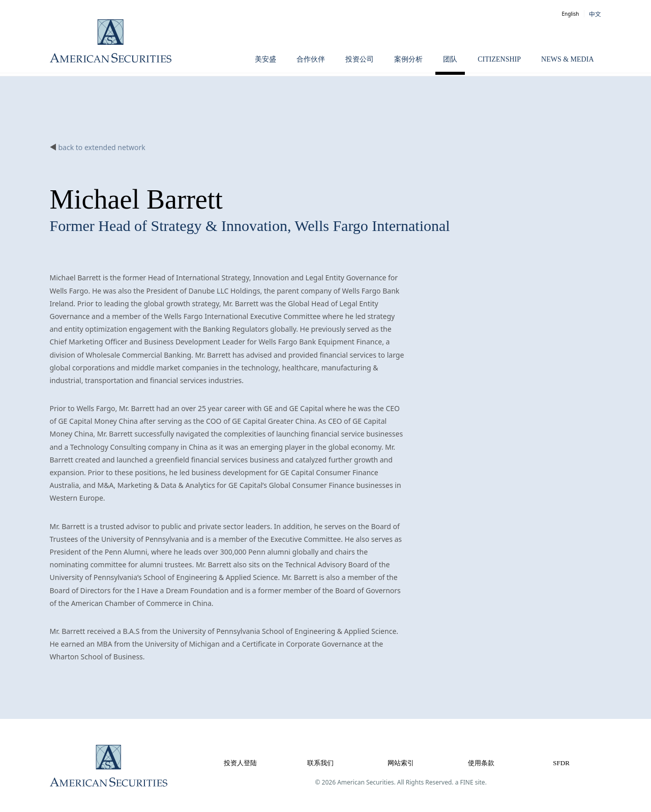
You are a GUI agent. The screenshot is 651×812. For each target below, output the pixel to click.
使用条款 (481, 763)
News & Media (567, 59)
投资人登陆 (240, 763)
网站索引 (401, 763)
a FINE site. (471, 782)
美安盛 (265, 59)
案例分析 (408, 59)
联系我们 (320, 763)
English (570, 14)
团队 (450, 59)
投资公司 (360, 59)
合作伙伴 (311, 59)
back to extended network (102, 147)
